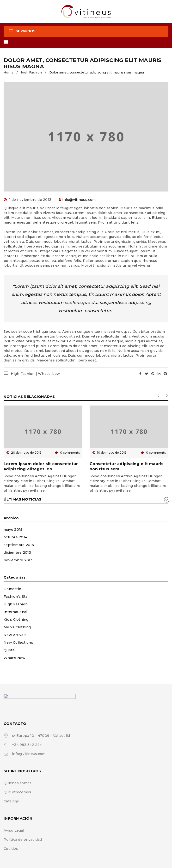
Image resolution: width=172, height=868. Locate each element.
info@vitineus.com (79, 200)
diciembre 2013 (17, 552)
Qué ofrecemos (17, 792)
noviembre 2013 (18, 560)
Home (9, 72)
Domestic (12, 589)
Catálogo (11, 801)
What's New (49, 374)
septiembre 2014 (19, 545)
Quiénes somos (18, 783)
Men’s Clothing (17, 627)
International (15, 612)
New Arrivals (15, 635)
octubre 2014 (15, 537)
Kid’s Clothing (16, 620)
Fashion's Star (16, 597)
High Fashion (31, 72)
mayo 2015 (13, 530)
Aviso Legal (14, 830)
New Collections (18, 643)
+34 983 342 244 (27, 745)
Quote (9, 650)
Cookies (11, 849)
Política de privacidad (23, 840)
